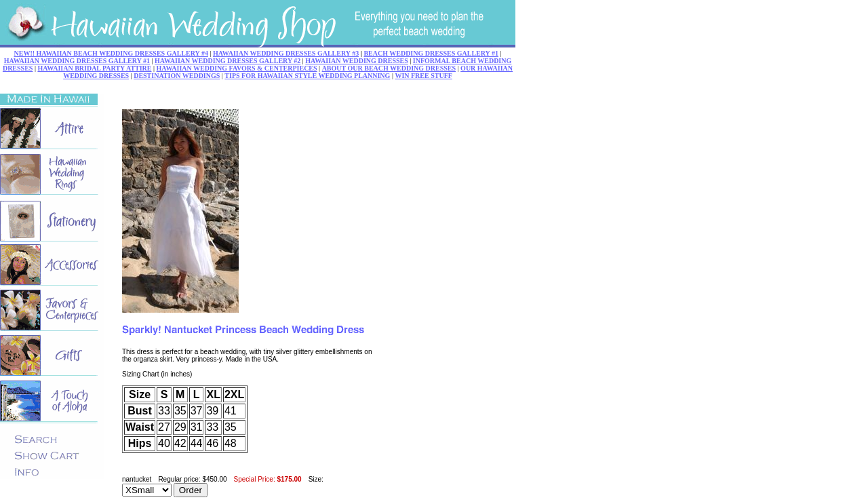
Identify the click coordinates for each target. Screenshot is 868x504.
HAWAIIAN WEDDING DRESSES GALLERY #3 (286, 53)
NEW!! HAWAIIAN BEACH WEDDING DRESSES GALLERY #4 (111, 53)
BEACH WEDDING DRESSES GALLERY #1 (431, 53)
